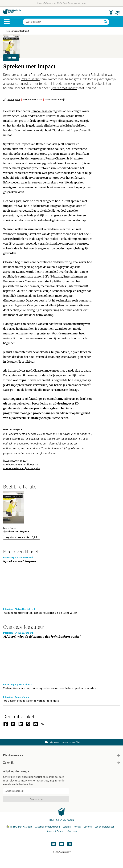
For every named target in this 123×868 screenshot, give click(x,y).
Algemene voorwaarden (48, 827)
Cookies (88, 827)
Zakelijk (61, 763)
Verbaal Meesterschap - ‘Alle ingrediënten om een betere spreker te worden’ (50, 688)
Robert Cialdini (30, 79)
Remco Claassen (41, 75)
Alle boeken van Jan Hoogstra (20, 465)
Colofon (67, 827)
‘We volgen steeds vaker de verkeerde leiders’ (31, 701)
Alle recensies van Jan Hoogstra (22, 468)
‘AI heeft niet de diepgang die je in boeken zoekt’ (42, 637)
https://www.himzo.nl (16, 461)
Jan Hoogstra (13, 99)
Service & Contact (55, 831)
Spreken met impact (64, 88)
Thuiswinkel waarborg (20, 827)
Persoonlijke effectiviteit (17, 31)
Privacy (77, 827)
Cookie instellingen (105, 827)
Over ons (72, 831)
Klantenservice (61, 755)
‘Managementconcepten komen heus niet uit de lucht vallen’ (41, 613)
